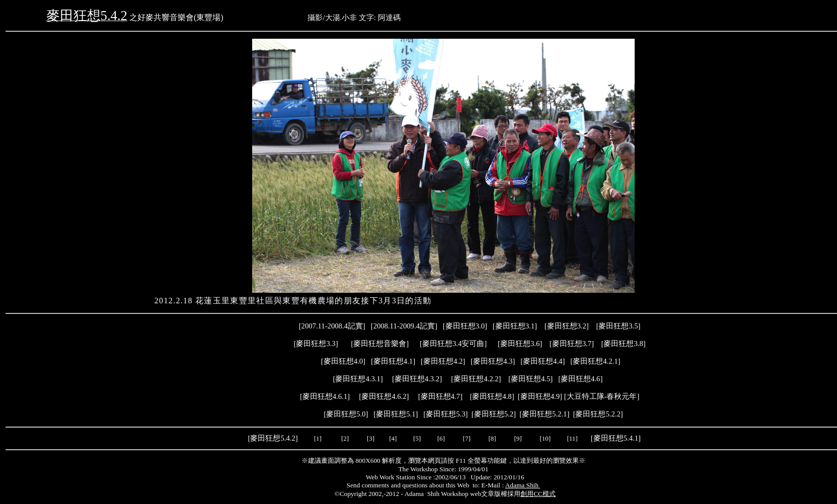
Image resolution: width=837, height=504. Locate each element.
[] (543, 361)
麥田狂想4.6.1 (325, 396)
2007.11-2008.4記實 (332, 326)
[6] (440, 438)
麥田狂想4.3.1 (358, 379)
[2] (345, 438)
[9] (518, 438)
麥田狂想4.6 (580, 379)
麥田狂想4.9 (540, 396)
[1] (318, 438)
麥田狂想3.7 (572, 344)
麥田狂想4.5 (530, 379)
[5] (417, 438)
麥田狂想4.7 (440, 396)
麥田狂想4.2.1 (595, 361)
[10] (545, 438)
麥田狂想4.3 (493, 361)
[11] (573, 438)
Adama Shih (523, 485)
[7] (467, 438)
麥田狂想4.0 (343, 361)
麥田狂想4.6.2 (384, 396)
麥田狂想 (465, 326)
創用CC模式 (538, 494)
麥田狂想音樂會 (380, 344)
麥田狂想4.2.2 (476, 379)
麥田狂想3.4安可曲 (453, 344)
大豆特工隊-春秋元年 (602, 396)
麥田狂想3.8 (623, 344)
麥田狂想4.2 (443, 361)
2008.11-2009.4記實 (404, 326)
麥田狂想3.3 (316, 344)
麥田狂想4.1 (393, 361)
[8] (492, 438)
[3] (371, 438)
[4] (392, 438)
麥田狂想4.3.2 (417, 379)
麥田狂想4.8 (492, 396)
